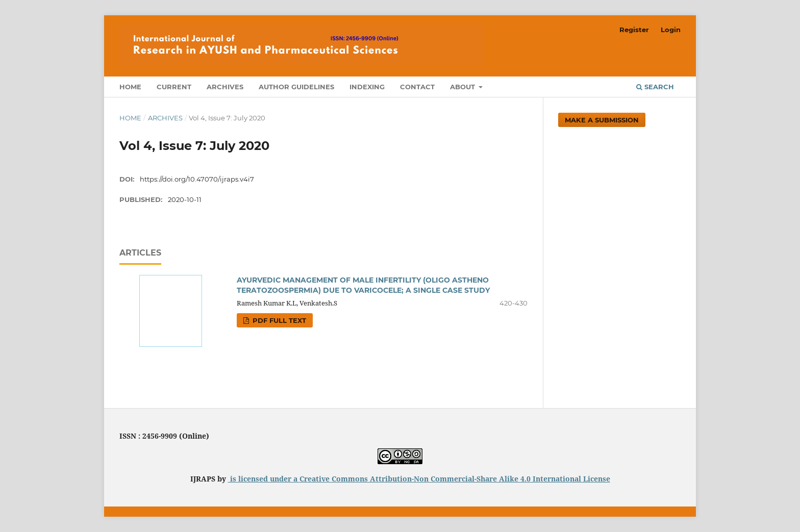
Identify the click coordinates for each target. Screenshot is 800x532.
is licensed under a (264, 479)
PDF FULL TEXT (278, 320)
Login (671, 30)
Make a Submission (602, 120)
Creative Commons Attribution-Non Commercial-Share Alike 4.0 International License (455, 479)
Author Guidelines (296, 87)
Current (174, 87)
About (464, 87)
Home (130, 87)
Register (634, 30)
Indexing (367, 87)
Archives (225, 87)
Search (655, 87)
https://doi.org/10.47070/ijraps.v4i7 (197, 179)
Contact (417, 87)
